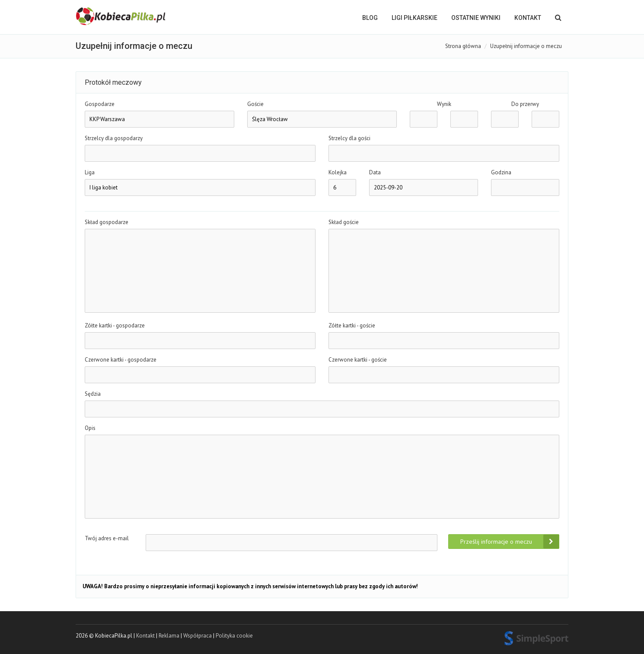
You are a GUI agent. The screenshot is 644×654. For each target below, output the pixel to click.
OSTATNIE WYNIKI (476, 18)
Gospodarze (100, 104)
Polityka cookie (234, 636)
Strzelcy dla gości (349, 138)
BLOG (370, 18)
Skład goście (344, 222)
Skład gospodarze (107, 222)
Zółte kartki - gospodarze (115, 325)
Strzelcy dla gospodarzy (114, 138)
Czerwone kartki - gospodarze (121, 360)
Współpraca (198, 636)
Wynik (444, 104)
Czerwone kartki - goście (358, 360)
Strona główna (463, 46)
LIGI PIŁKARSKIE (414, 18)
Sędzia (93, 394)
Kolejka (338, 172)
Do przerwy (525, 104)
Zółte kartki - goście (352, 325)
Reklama (169, 636)
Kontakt (528, 18)
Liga (90, 172)
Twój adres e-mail (107, 538)
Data (375, 172)
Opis (90, 428)
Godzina (501, 172)
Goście (255, 104)
